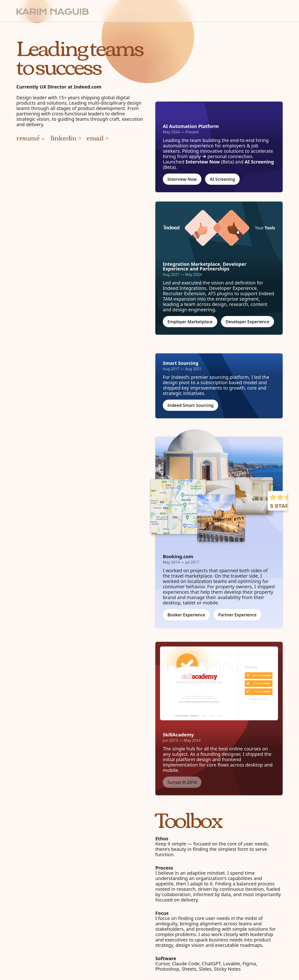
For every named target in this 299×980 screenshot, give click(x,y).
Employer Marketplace (190, 322)
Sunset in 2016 (182, 782)
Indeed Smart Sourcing (190, 405)
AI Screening (222, 179)
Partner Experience (237, 615)
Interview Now (182, 179)
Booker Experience (186, 615)
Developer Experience (247, 322)
